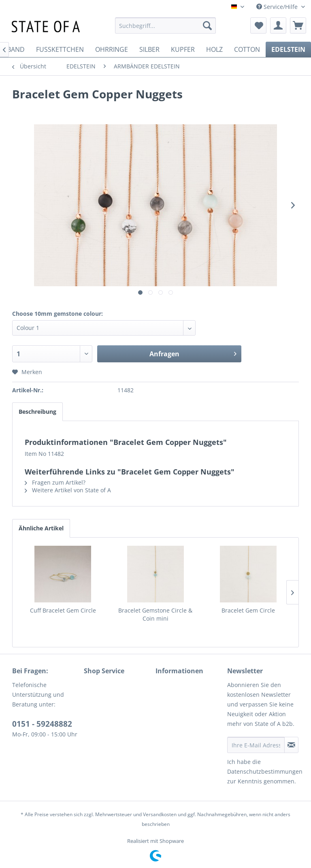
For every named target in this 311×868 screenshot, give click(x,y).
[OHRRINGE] (112, 49)
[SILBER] (149, 49)
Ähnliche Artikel (41, 528)
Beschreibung (37, 412)
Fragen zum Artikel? (55, 482)
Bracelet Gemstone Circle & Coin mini (155, 614)
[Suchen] (207, 26)
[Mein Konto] (278, 26)
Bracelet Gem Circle (248, 610)
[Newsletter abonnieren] (291, 745)
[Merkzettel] (258, 26)
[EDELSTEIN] (288, 49)
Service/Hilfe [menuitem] (278, 7)
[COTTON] (247, 49)
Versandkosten (160, 814)
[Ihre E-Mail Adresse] (256, 745)
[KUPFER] (183, 49)
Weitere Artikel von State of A (68, 490)
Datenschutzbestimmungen (265, 771)
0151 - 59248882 (42, 724)
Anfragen (193, 353)
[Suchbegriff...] (166, 26)
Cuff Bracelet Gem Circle (63, 610)
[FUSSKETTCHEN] (60, 49)
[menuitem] (166, 26)
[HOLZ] (214, 49)
